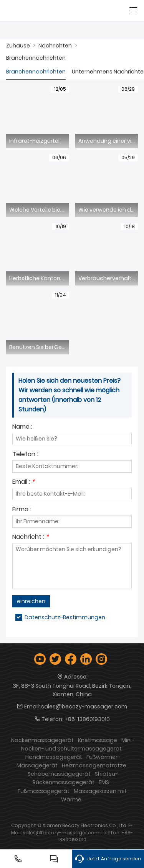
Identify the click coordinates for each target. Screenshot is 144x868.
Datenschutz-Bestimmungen (65, 617)
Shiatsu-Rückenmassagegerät (75, 778)
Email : (23, 482)
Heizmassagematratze (94, 765)
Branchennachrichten (36, 58)
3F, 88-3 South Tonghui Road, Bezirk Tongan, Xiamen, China (72, 690)
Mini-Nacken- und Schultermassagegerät (78, 744)
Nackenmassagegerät (42, 740)
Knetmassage (98, 740)
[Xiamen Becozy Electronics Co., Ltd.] (41, 11)
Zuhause (18, 46)
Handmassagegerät (54, 757)
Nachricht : (31, 538)
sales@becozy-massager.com (84, 706)
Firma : (22, 510)
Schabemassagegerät (59, 774)
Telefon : (25, 455)
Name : (22, 427)
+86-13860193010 (87, 719)
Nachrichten (55, 46)
